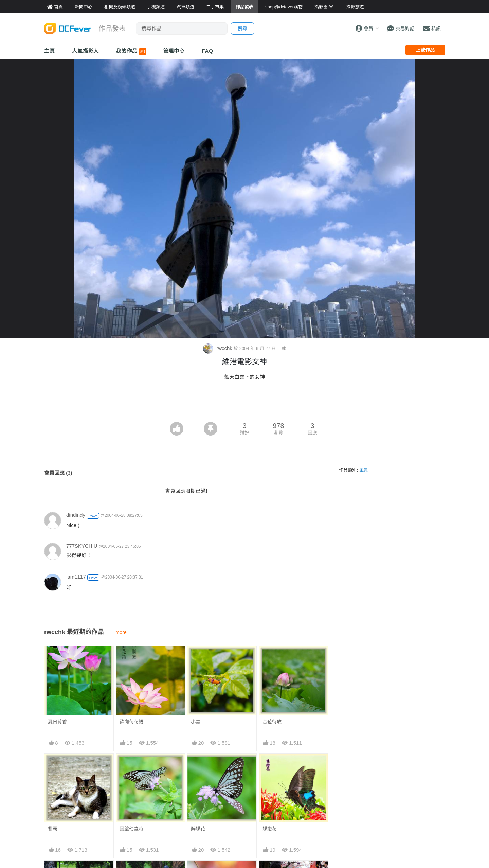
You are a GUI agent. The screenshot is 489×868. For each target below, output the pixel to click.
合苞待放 (272, 722)
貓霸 (53, 829)
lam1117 (76, 577)
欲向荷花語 (131, 722)
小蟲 (196, 722)
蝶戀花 (270, 829)
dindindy (76, 515)
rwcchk (218, 348)
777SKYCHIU (82, 546)
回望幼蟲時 (131, 829)
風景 (364, 470)
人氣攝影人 (86, 51)
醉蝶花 (198, 829)
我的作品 (131, 52)
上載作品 (425, 50)
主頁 (50, 51)
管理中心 (174, 51)
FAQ (207, 51)
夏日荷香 (57, 722)
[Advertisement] (244, 403)
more (121, 632)
